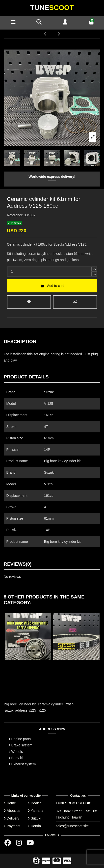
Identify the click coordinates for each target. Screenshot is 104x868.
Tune (52, 8)
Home (11, 803)
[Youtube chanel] (30, 843)
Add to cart (52, 286)
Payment (13, 826)
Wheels (17, 752)
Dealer (36, 803)
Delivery (13, 818)
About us (13, 811)
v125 (42, 710)
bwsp (69, 704)
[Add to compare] (75, 302)
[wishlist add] (29, 302)
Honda (36, 826)
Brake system (22, 745)
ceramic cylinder (51, 704)
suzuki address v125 (20, 710)
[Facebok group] (8, 843)
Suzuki (36, 818)
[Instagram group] (19, 843)
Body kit (18, 758)
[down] (94, 274)
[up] (94, 269)
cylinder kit (27, 704)
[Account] (65, 23)
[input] (49, 272)
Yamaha (37, 811)
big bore (11, 704)
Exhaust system (24, 764)
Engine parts (21, 739)
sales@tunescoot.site (72, 826)
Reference (15, 215)
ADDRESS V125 (52, 729)
